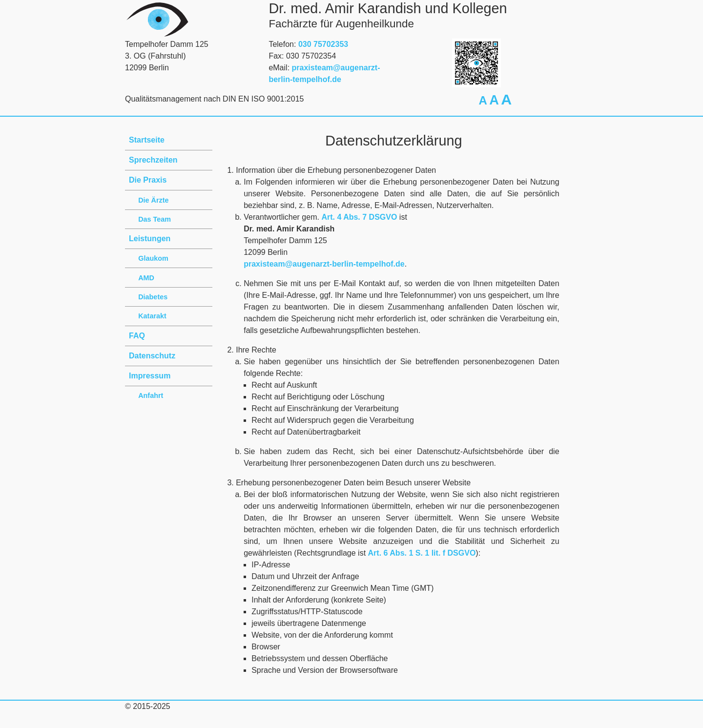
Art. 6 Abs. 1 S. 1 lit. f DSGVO (422, 553)
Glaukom (153, 258)
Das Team (155, 219)
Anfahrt (151, 395)
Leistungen (150, 239)
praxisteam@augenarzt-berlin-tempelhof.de (324, 264)
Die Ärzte (153, 200)
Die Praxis (148, 180)
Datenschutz (152, 356)
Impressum (150, 376)
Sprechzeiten (153, 160)
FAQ (137, 336)
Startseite (147, 140)
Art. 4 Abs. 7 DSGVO (359, 217)
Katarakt (152, 316)
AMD (146, 278)
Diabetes (153, 297)
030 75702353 (323, 44)
